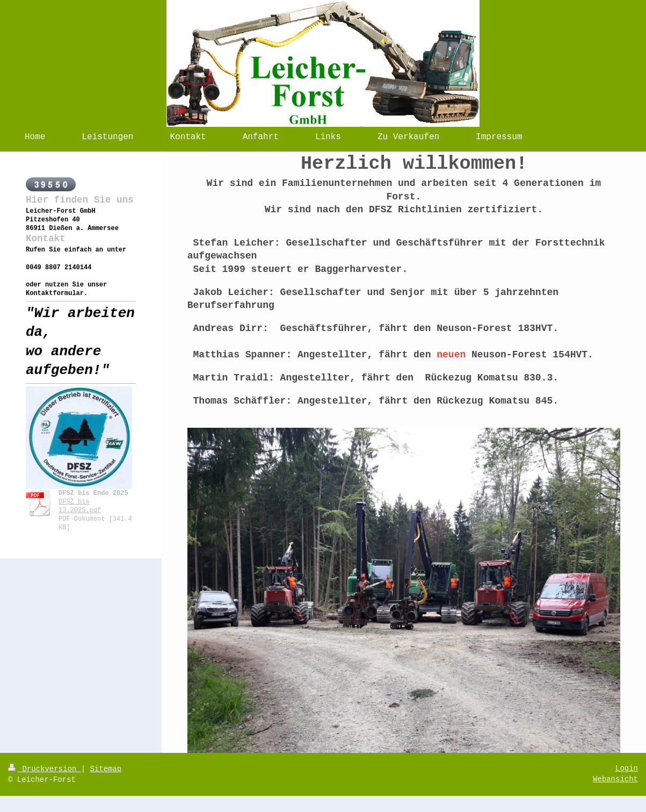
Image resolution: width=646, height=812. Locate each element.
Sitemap (106, 769)
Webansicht (615, 779)
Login (627, 768)
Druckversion (45, 769)
